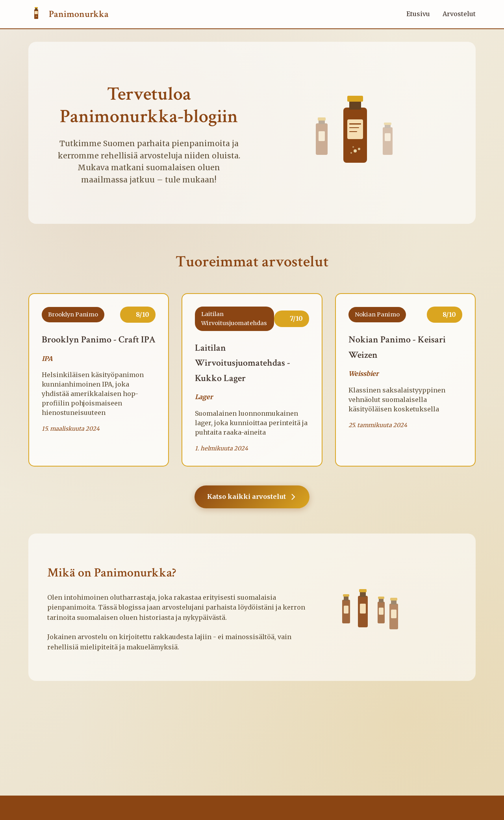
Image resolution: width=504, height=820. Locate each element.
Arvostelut (459, 14)
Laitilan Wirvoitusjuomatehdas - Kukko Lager (243, 363)
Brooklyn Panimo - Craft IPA (99, 339)
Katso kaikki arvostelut (252, 497)
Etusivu (418, 14)
